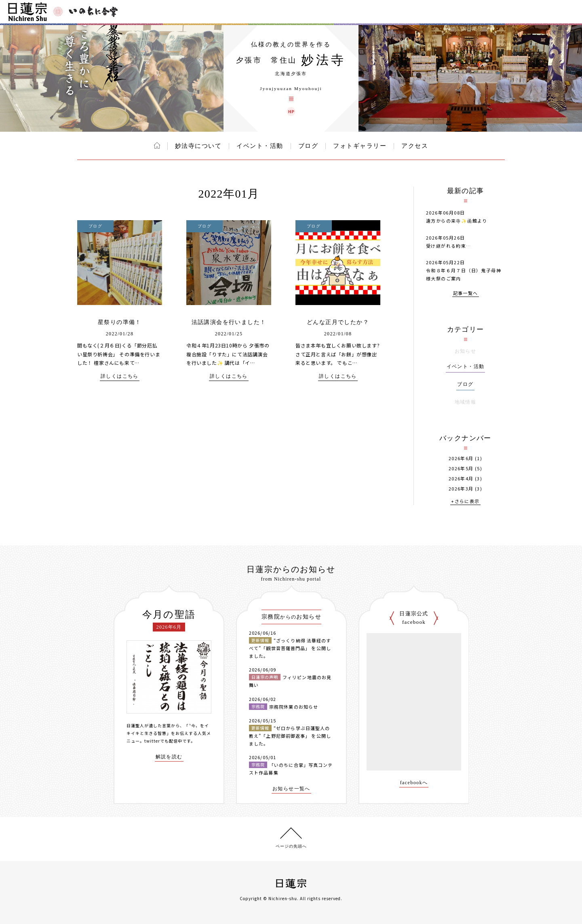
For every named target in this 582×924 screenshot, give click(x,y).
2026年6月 (461, 458)
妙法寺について (198, 146)
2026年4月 (461, 479)
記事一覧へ (466, 294)
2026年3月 (461, 489)
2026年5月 (461, 468)
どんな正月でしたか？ (338, 322)
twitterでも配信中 (163, 741)
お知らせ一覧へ (291, 789)
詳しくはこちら (120, 376)
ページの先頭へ (291, 846)
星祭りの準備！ (120, 322)
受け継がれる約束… (449, 246)
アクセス (415, 146)
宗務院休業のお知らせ (294, 707)
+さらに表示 (465, 502)
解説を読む (169, 757)
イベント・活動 (260, 146)
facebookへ (414, 783)
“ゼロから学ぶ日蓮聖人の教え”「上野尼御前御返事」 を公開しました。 (290, 736)
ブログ (308, 146)
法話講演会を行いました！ (229, 322)
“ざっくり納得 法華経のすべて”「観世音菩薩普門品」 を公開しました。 (290, 648)
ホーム (157, 145)
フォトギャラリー (360, 146)
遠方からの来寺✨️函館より (457, 221)
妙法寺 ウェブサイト (291, 112)
